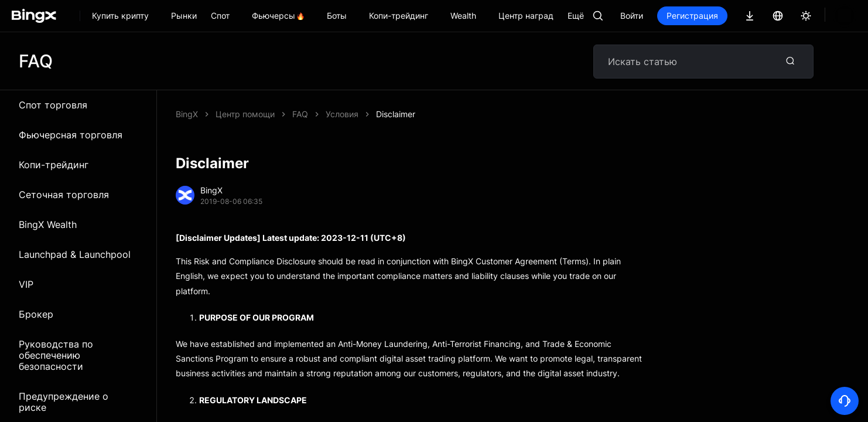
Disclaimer (312, 114)
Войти (671, 16)
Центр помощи (245, 114)
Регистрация (732, 16)
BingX (187, 114)
